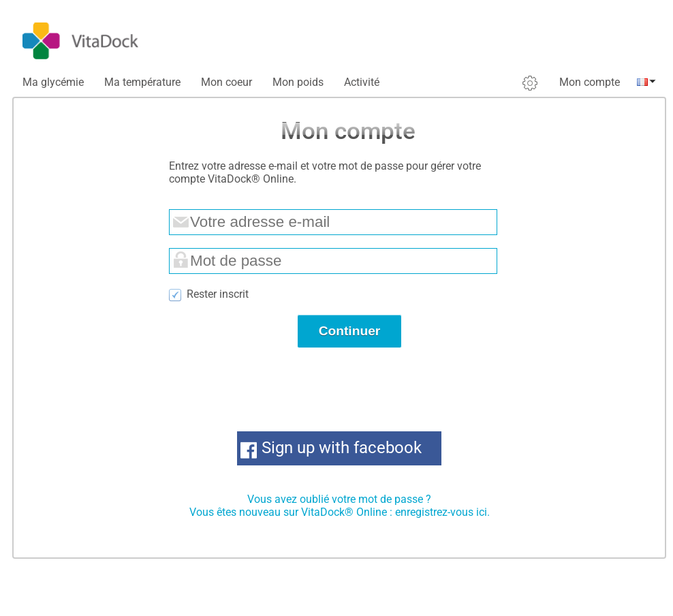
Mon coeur (226, 82)
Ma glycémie (53, 82)
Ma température (142, 82)
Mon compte (590, 82)
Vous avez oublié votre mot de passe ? (339, 499)
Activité (362, 82)
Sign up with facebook (342, 448)
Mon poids (298, 82)
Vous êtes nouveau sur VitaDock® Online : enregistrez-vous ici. (340, 512)
